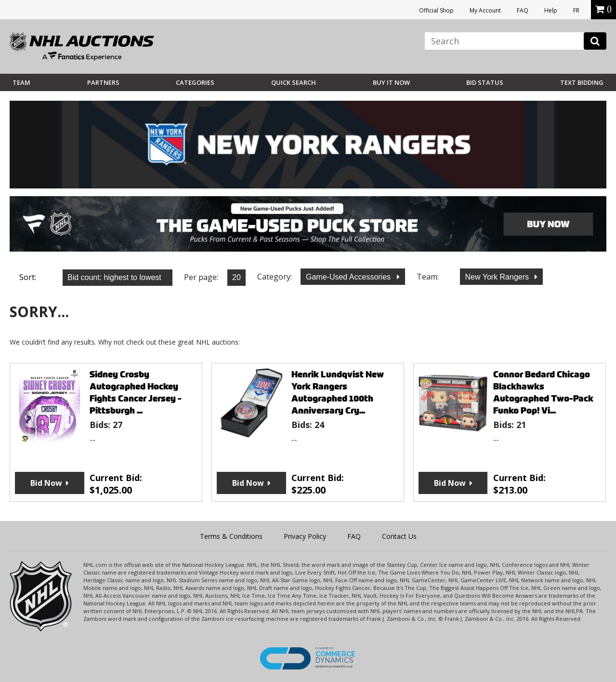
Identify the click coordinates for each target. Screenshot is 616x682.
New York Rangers (498, 277)
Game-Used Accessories (349, 277)
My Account (485, 10)
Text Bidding (582, 82)
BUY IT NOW (391, 82)
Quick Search (294, 82)
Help (551, 10)
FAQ (523, 10)
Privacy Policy (305, 536)
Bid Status (485, 82)
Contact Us (399, 536)
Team (21, 82)
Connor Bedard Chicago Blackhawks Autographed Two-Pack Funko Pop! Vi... (543, 392)
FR (576, 10)
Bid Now (46, 483)
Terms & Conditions (231, 536)
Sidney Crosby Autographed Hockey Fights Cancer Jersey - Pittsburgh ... (136, 392)
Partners (103, 82)
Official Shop (436, 10)
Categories (195, 82)
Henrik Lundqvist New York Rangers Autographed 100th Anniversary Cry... (338, 392)
